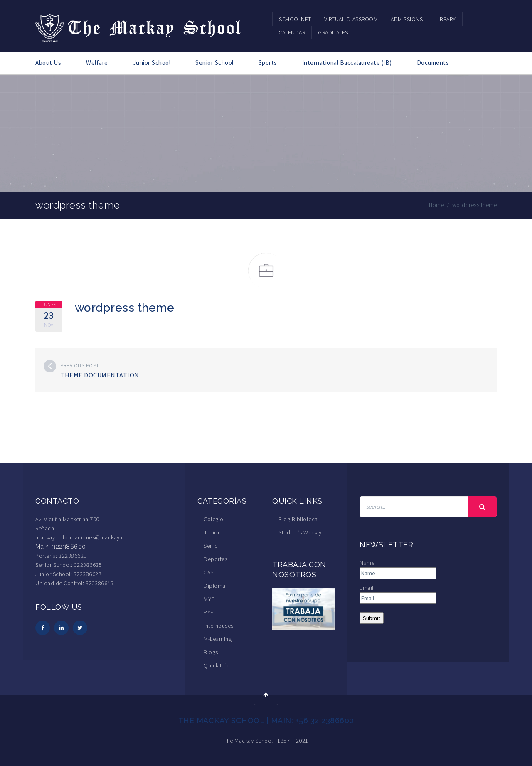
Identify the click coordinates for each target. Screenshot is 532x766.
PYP (209, 612)
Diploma (215, 586)
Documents (433, 63)
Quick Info (217, 665)
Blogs (211, 652)
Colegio (214, 519)
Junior (212, 532)
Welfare (97, 63)
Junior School (152, 63)
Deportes (216, 559)
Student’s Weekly (300, 532)
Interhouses (219, 626)
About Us (48, 63)
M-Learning (218, 639)
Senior (212, 546)
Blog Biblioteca (298, 519)
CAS (209, 572)
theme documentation (100, 375)
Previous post (80, 366)
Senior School (214, 63)
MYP (209, 599)
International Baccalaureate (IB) (347, 63)
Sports (268, 63)
